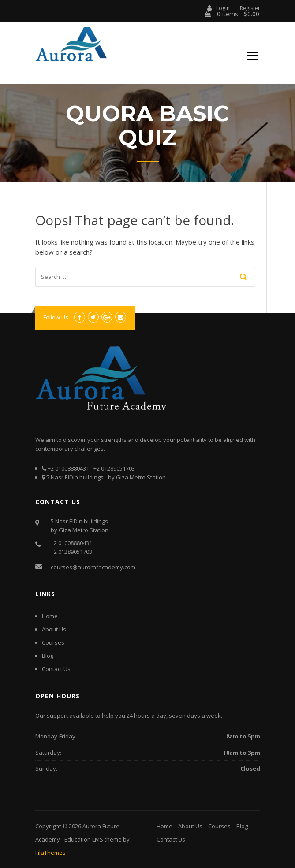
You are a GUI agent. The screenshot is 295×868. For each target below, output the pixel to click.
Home (50, 616)
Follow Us (56, 317)
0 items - (232, 14)
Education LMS (84, 839)
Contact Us (56, 669)
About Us (54, 629)
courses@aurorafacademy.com (93, 567)
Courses (53, 642)
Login (218, 8)
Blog (48, 656)
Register (250, 8)
